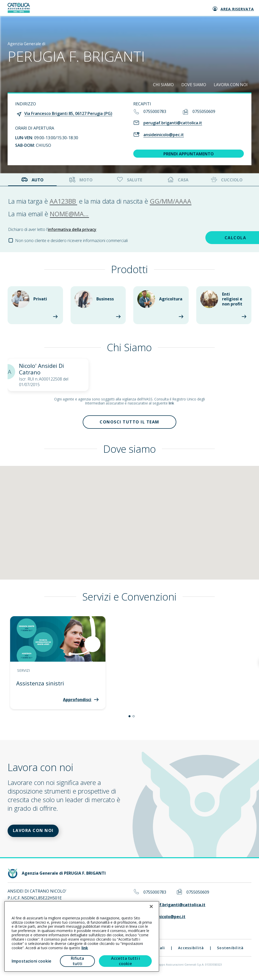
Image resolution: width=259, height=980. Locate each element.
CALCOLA (215, 237)
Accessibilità (191, 951)
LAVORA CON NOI (231, 85)
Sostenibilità (230, 951)
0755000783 (155, 111)
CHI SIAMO (163, 85)
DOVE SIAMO (194, 85)
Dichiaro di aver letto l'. (53, 229)
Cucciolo (226, 180)
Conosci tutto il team (129, 423)
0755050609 (204, 111)
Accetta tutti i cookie (125, 961)
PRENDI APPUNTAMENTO (189, 154)
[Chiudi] (151, 906)
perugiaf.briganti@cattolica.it (173, 123)
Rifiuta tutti (78, 961)
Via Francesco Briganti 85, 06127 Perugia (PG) (68, 113)
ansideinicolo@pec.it (164, 135)
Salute (129, 180)
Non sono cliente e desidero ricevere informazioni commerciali (71, 241)
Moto (81, 180)
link (171, 403)
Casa (178, 180)
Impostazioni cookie (31, 961)
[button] (129, 718)
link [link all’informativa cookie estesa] (85, 948)
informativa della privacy (72, 229)
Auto (32, 180)
